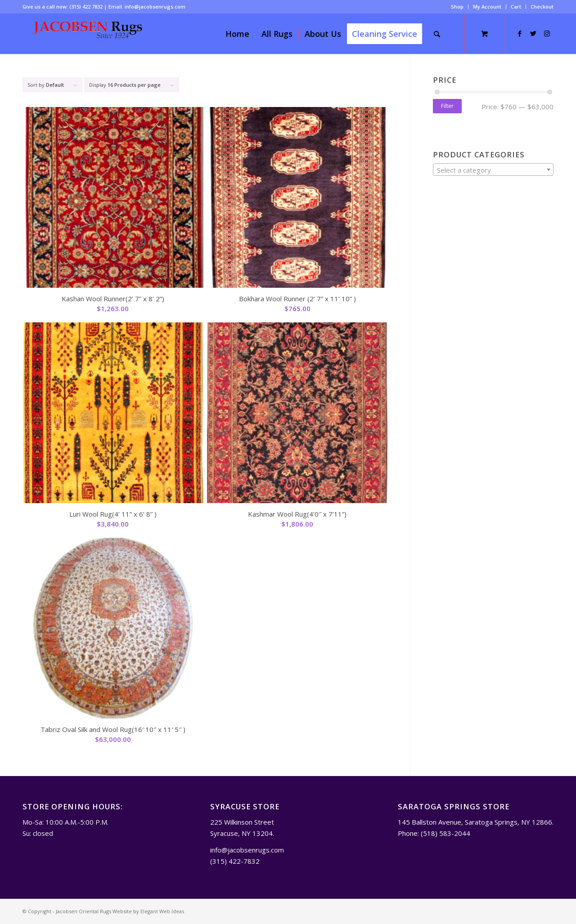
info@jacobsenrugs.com (155, 7)
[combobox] (493, 170)
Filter (447, 106)
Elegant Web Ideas (162, 911)
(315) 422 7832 (86, 7)
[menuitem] (457, 7)
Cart (516, 7)
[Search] (437, 34)
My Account (487, 7)
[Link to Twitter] (533, 33)
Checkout (542, 7)
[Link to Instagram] (547, 33)
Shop (457, 7)
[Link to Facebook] (520, 33)
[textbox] (493, 170)
